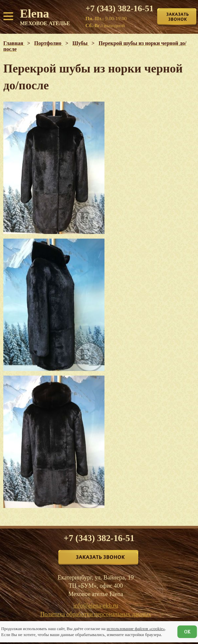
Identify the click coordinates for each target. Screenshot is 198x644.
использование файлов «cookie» (136, 629)
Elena (45, 17)
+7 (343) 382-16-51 (120, 9)
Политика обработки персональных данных (96, 614)
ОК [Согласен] (187, 632)
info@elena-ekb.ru (96, 606)
